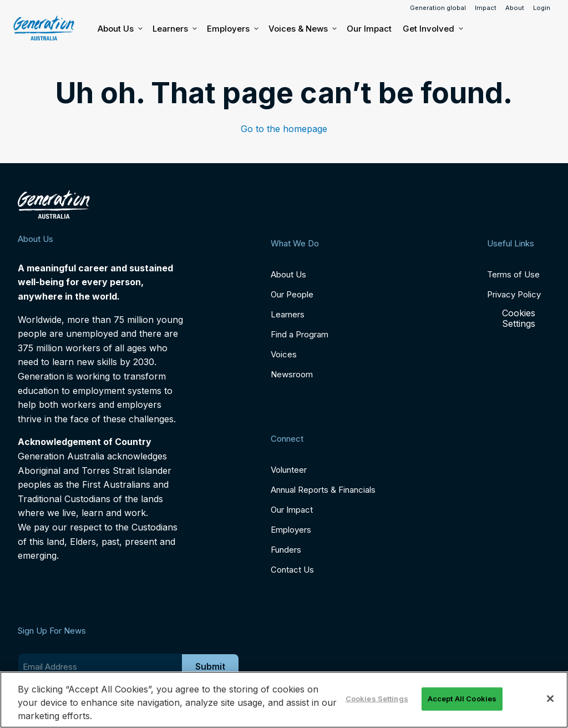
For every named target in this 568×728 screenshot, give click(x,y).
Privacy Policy (514, 294)
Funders (286, 550)
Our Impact (369, 29)
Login (542, 8)
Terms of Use (513, 274)
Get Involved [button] (432, 29)
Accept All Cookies (462, 699)
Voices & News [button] (302, 29)
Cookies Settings (519, 318)
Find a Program (300, 334)
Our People (292, 294)
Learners (174, 29)
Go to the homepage (284, 129)
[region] (284, 700)
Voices (284, 354)
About (515, 8)
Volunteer (289, 470)
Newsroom (292, 374)
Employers (232, 29)
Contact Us (292, 570)
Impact (486, 8)
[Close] (550, 699)
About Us (120, 29)
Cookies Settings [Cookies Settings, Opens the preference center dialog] (377, 699)
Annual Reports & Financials (323, 490)
